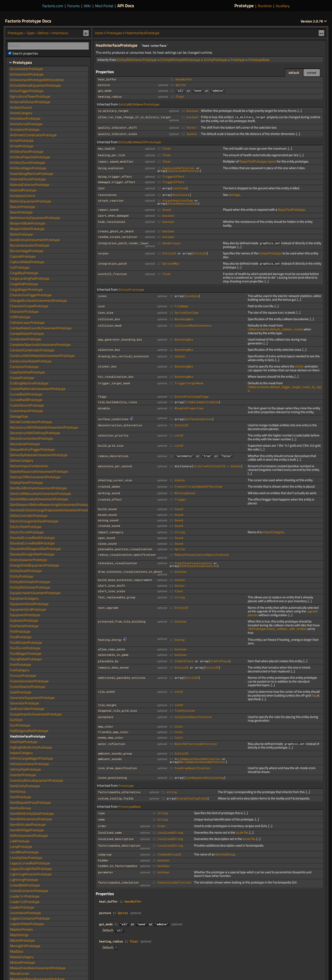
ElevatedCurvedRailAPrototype (32, 538)
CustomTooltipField (192, 798)
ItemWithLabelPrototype (28, 824)
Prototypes (114, 33)
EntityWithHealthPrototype (180, 60)
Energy (180, 640)
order (102, 826)
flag (314, 695)
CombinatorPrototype (26, 339)
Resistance (181, 195)
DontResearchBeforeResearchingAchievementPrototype (51, 505)
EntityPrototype (215, 60)
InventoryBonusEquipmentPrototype (37, 780)
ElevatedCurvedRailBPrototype (32, 543)
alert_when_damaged (113, 216)
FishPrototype (20, 631)
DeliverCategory (22, 460)
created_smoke (109, 486)
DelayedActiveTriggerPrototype (32, 449)
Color (179, 726)
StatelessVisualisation (193, 563)
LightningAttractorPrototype (31, 874)
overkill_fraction (112, 274)
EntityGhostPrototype (26, 571)
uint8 (179, 435)
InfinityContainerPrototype (30, 764)
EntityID (169, 253)
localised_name (110, 833)
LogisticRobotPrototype (27, 924)
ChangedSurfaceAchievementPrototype (39, 300)
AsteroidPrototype (23, 190)
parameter (106, 872)
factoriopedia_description (119, 845)
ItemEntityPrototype (25, 786)
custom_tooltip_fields (116, 798)
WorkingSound (185, 493)
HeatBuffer (184, 79)
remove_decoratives (113, 456)
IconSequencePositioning (204, 778)
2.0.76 (314, 21)
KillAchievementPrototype (29, 836)
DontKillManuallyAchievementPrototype (39, 499)
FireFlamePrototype (24, 626)
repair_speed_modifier (116, 161)
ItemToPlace (184, 661)
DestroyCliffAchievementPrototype (35, 477)
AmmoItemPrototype (25, 118)
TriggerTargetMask (189, 383)
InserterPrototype (23, 775)
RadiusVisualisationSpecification (202, 555)
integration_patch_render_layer (123, 243)
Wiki (87, 6)
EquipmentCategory (24, 598)
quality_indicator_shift (118, 128)
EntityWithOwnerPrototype (137, 60)
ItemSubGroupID (169, 854)
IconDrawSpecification (192, 768)
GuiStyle (16, 720)
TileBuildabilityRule (202, 402)
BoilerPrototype (21, 234)
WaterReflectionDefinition (196, 744)
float (180, 97)
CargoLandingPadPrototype (30, 278)
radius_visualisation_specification (127, 555)
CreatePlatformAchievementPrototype (38, 389)
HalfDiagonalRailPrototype (29, 731)
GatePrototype (21, 692)
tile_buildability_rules (118, 402)
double (192, 134)
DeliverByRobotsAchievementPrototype (39, 455)
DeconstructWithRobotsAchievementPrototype (44, 427)
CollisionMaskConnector (193, 325)
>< (321, 33)
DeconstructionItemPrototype (32, 438)
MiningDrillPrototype (25, 946)
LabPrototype (20, 841)
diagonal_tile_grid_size (118, 711)
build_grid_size (111, 446)
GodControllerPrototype (27, 709)
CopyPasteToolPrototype (28, 372)
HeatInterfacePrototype (142, 33)
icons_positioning (112, 778)
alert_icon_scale (112, 591)
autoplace (106, 717)
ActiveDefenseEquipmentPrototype (35, 85)
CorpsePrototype (270, 253)
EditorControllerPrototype (29, 516)
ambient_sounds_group (115, 753)
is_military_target (113, 111)
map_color (106, 726)
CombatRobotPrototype (27, 334)
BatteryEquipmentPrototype (31, 201)
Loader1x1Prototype (25, 896)
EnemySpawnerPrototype (29, 560)
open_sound (107, 538)
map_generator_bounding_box (120, 339)
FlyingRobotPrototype (26, 659)
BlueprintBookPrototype (28, 223)
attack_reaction (111, 200)
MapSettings (19, 935)
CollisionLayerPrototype (27, 322)
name (101, 819)
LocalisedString (170, 833)
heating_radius (110, 97)
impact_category (111, 532)
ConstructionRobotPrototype (31, 361)
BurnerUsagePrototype (27, 251)
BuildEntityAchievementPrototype (35, 240)
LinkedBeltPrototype (25, 885)
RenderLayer (172, 243)
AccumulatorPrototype (26, 69)
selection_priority (113, 435)
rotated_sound (109, 526)
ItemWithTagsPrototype (27, 830)
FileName (181, 306)
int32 (179, 692)
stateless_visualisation (118, 563)
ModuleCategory (22, 957)
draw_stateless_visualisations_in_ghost (130, 572)
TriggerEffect (173, 177)
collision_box (109, 319)
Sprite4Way (171, 264)
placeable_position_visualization (125, 549)
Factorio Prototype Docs (28, 21)
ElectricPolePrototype (26, 527)
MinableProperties (189, 408)
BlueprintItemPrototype (27, 229)
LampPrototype (21, 847)
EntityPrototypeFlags (192, 397)
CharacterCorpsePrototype (29, 306)
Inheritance (60, 33)
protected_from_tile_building (122, 621)
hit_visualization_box (116, 377)
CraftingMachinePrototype (29, 383)
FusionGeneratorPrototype (29, 681)
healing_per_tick (112, 155)
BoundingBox (184, 319)
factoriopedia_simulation (118, 882)
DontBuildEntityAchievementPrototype (38, 488)
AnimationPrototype (25, 129)
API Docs (126, 6)
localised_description (116, 839)
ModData (17, 951)
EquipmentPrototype (25, 615)
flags (102, 397)
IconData (192, 296)
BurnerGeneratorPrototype (30, 245)
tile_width (107, 692)
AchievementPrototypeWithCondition (37, 80)
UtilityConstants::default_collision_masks (275, 329)
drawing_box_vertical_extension (123, 356)
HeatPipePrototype (24, 742)
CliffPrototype (20, 317)
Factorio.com (53, 6)
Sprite (181, 85)
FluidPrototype (21, 637)
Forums (73, 6)
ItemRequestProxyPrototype (30, 802)
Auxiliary (283, 6)
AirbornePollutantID (209, 466)
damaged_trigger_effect (117, 182)
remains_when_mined (113, 667)
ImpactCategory (273, 532)
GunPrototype (20, 725)
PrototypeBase (259, 60)
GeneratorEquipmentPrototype (32, 698)
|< (86, 33)
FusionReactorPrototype (28, 687)
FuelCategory (20, 670)
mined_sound (107, 515)
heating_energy (110, 640)
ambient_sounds (110, 759)
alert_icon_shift (112, 586)
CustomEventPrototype (27, 405)
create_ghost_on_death (116, 231)
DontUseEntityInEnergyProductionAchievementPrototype (52, 510)
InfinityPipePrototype (26, 769)
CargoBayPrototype (24, 273)
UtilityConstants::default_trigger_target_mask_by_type (284, 389)
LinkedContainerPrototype (29, 891)
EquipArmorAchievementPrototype (35, 593)
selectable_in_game (113, 655)
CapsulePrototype (23, 256)
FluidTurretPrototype (25, 648)
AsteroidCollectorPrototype (30, 185)
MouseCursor (20, 973)
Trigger (181, 499)
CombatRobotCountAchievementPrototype (41, 328)
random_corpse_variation (118, 237)
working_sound (109, 493)
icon (101, 306)
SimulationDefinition (174, 882)
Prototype (244, 6)
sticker (299, 366)
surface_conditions (113, 419)
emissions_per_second (115, 466)
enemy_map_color (111, 737)
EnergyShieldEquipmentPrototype (35, 565)
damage (234, 195)
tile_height (107, 705)
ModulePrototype (23, 962)
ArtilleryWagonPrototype (28, 168)
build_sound (107, 509)
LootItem (179, 188)
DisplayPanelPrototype (26, 482)
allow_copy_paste (112, 649)
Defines (43, 33)
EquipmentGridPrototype (28, 609)
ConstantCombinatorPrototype (32, 350)
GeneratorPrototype (25, 703)
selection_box (109, 350)
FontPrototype (21, 665)
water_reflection (112, 744)
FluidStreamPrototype (26, 642)
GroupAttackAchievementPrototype (36, 714)
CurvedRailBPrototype (26, 400)
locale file (242, 832)
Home (99, 33)
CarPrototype (20, 267)
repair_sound (108, 210)
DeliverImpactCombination (29, 466)
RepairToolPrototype (291, 210)
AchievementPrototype (27, 74)
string (180, 532)
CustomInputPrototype (27, 411)
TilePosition (185, 711)
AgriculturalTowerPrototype (30, 96)
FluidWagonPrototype (26, 653)
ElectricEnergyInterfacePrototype (34, 521)
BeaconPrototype (23, 207)
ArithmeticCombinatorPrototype (33, 135)
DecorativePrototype (25, 444)
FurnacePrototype (23, 676)
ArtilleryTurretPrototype (28, 163)
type (101, 813)
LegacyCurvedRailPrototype (30, 863)
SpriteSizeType (187, 313)
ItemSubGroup (225, 854)
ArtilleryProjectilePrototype (30, 157)
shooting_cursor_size (115, 480)
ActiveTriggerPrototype (27, 91)
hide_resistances (112, 222)
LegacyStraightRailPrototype (31, 869)
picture (104, 85)
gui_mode (105, 91)
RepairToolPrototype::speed (258, 161)
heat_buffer (107, 79)
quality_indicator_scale (118, 134)
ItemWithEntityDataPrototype (32, 813)
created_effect (110, 499)
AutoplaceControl (23, 196)
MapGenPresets (21, 929)
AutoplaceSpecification (193, 717)
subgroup (105, 854)
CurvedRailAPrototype (26, 394)
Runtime (265, 6)
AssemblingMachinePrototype (32, 174)
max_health (107, 149)
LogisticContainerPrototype (30, 918)
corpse (103, 253)
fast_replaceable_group (117, 597)
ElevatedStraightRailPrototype (32, 554)
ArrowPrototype (22, 146)
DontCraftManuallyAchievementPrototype (41, 494)
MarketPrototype (22, 940)
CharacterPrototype (24, 311)
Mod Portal (104, 6)
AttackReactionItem (178, 200)
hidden (103, 860)
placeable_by (108, 661)
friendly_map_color (113, 732)
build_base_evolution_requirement (125, 580)
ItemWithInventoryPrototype (31, 819)
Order (162, 826)
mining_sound (108, 520)
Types (30, 33)
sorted (312, 73)
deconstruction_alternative (120, 425)
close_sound (107, 544)
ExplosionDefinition (178, 168)
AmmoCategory (21, 113)
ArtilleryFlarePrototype (27, 151)
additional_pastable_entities (122, 678)
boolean (192, 111)
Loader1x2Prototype (25, 902)
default (294, 73)
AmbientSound (21, 107)
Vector (192, 128)
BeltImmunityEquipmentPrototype (35, 218)
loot (101, 188)
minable (104, 408)
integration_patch (112, 264)
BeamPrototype (21, 212)
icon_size (106, 313)
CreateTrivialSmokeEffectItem (198, 486)
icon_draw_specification (118, 768)
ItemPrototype (21, 797)
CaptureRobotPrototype (27, 262)
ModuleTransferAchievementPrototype (38, 968)
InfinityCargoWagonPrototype (32, 758)
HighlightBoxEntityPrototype (31, 747)
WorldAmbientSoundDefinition (198, 759)
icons (102, 296)
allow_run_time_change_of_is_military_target (134, 117)
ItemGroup (18, 791)
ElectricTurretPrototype (27, 532)
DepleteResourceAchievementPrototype (39, 471)
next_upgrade (108, 608)
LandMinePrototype (24, 852)
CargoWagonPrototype (26, 289)
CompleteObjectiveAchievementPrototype (40, 345)
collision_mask (110, 325)
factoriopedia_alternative (119, 792)
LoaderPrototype (22, 907)
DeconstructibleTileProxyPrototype (35, 433)
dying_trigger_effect (115, 177)
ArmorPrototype (22, 140)
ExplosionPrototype (24, 620)
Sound (167, 210)
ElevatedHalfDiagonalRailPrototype (35, 549)
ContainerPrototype (24, 367)
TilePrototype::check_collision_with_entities (277, 629)
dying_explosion (111, 168)
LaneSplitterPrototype (26, 858)
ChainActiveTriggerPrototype (31, 295)
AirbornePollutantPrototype (30, 102)
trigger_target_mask (114, 383)
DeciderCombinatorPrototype (31, 422)
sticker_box (107, 366)
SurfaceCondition (198, 419)
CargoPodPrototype (24, 284)
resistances (107, 195)
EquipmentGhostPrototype (29, 604)
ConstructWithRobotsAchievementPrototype (42, 356)
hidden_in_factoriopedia (118, 866)
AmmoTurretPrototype (26, 124)
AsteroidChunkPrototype (28, 179)
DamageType (19, 416)
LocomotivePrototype (26, 913)
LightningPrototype (24, 880)
